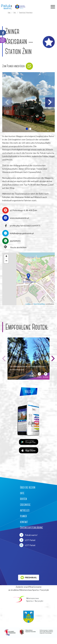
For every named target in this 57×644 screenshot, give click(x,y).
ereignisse (25, 505)
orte (22, 493)
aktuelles (25, 510)
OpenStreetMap (39, 304)
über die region (28, 487)
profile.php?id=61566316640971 (25, 226)
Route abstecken (14, 247)
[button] (27, 129)
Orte (15, 13)
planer (23, 516)
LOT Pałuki (27, 540)
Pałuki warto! (29, 535)
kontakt (24, 522)
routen (23, 499)
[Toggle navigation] (42, 7)
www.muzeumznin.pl (19, 218)
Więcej (29, 392)
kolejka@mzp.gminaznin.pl (22, 233)
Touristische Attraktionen (26, 13)
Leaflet (28, 304)
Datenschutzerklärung (31, 528)
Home (9, 13)
